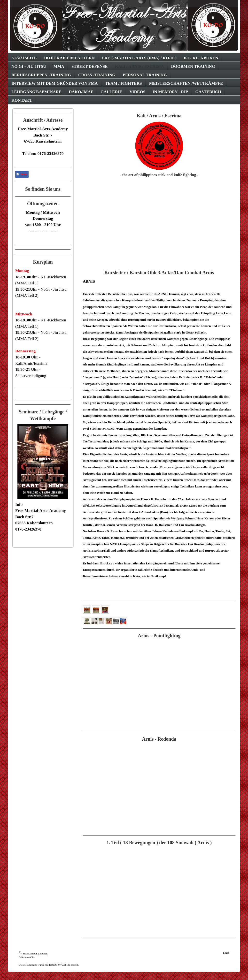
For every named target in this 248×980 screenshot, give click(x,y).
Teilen (22, 174)
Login (226, 953)
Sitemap (44, 953)
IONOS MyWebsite (60, 965)
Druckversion (28, 953)
